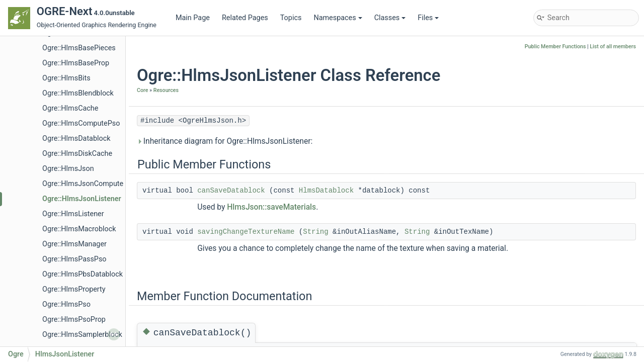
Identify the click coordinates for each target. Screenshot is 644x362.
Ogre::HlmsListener (73, 214)
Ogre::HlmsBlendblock (78, 93)
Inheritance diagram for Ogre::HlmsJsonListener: (225, 141)
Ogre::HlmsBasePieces (79, 48)
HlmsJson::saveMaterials (271, 207)
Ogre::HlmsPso (66, 304)
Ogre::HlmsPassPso (74, 259)
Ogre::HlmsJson (68, 169)
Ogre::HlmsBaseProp (76, 63)
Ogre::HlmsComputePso (81, 123)
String (315, 232)
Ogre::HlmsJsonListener (82, 199)
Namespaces (338, 18)
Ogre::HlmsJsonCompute (83, 184)
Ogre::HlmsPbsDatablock (83, 274)
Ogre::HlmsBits (66, 78)
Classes (390, 18)
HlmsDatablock (326, 191)
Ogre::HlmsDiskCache (77, 154)
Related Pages (245, 18)
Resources (166, 90)
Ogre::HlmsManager (74, 244)
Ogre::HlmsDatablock (76, 139)
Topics (291, 18)
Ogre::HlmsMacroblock (79, 229)
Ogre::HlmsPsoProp (74, 320)
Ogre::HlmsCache (70, 108)
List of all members (613, 47)
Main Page (193, 18)
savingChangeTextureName (246, 232)
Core (142, 90)
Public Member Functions (555, 47)
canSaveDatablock (231, 191)
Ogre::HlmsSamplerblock (82, 335)
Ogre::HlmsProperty (74, 289)
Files (428, 18)
